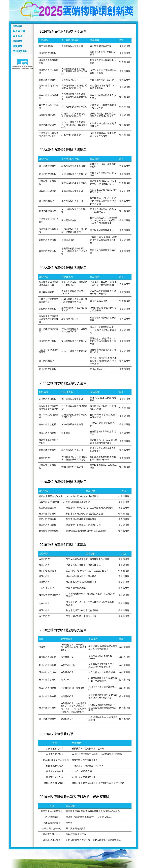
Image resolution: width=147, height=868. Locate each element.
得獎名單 (18, 46)
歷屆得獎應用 (20, 51)
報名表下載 (19, 31)
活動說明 (18, 26)
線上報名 (18, 36)
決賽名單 (18, 41)
